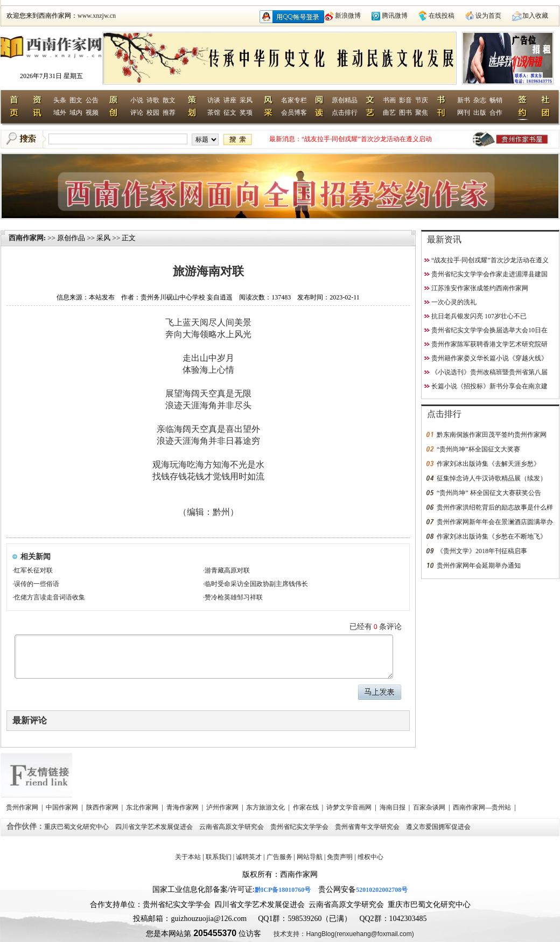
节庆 (422, 100)
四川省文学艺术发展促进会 (155, 827)
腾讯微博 (395, 16)
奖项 (246, 113)
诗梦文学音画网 (350, 807)
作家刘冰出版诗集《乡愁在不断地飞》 (492, 536)
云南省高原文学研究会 (232, 827)
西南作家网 (26, 238)
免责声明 (340, 857)
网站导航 (310, 857)
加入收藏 (535, 16)
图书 (405, 113)
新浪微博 (348, 16)
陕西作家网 (103, 807)
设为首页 (488, 16)
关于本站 (188, 857)
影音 (405, 100)
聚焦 (422, 113)
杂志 (480, 100)
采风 (246, 100)
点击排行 (345, 113)
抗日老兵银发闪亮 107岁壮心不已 (479, 316)
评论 (137, 113)
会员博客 (294, 113)
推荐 (169, 113)
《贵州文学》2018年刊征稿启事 (482, 551)
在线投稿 (442, 16)
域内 (76, 113)
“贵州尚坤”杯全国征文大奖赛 (478, 449)
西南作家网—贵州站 (483, 807)
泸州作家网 (223, 807)
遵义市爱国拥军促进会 (439, 827)
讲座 (230, 100)
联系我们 (219, 857)
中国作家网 (63, 807)
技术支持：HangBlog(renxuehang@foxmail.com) (344, 934)
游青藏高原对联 (227, 570)
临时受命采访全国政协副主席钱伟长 (256, 584)
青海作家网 (183, 807)
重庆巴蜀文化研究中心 (77, 827)
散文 (169, 100)
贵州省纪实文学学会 (300, 827)
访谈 (214, 100)
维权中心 (370, 857)
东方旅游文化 (266, 807)
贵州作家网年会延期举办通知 (479, 566)
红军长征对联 (33, 570)
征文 (230, 113)
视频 (92, 113)
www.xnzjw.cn (97, 16)
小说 (137, 100)
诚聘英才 (249, 857)
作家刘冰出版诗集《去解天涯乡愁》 (488, 464)
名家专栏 (294, 100)
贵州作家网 (23, 807)
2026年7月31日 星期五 (51, 76)
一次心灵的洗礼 (454, 302)
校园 (153, 113)
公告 (92, 100)
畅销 (496, 100)
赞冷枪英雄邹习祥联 (234, 597)
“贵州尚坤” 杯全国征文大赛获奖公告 (489, 493)
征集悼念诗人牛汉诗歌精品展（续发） (492, 478)
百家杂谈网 (430, 807)
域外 (60, 113)
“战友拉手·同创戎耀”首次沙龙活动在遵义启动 (367, 139)
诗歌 (153, 100)
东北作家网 (143, 807)
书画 (389, 100)
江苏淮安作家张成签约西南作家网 (480, 288)
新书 (464, 100)
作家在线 (307, 807)
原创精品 (345, 100)
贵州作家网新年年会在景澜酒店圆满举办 (495, 522)
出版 (480, 113)
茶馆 (214, 113)
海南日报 (393, 807)
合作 (496, 113)
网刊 (464, 113)
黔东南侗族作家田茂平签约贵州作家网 (492, 435)
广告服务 (279, 857)
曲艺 (389, 113)
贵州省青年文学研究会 (368, 827)
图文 (76, 100)
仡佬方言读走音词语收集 (50, 597)
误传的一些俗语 (37, 584)
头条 (60, 100)
